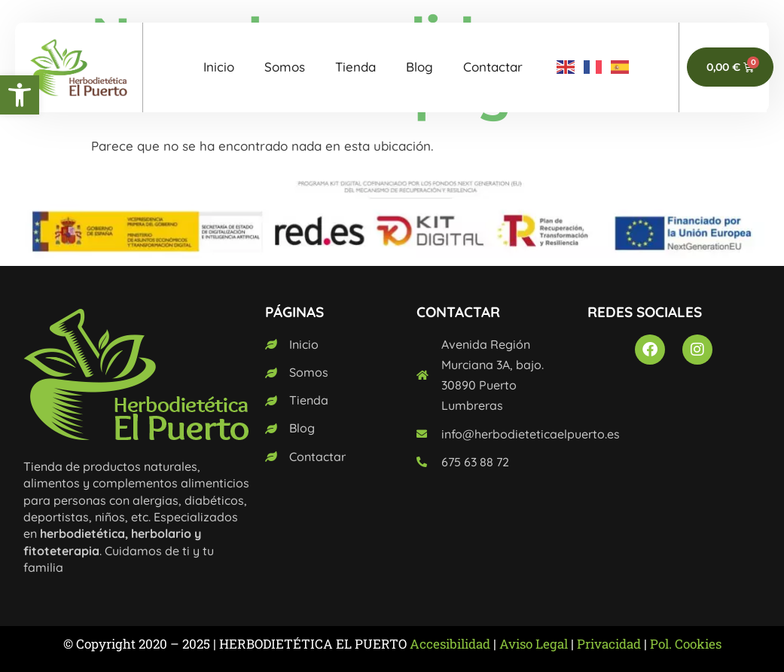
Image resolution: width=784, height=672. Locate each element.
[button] (20, 95)
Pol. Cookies (686, 644)
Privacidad (609, 644)
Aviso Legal (534, 644)
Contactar (493, 67)
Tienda (355, 67)
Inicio (219, 67)
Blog (419, 67)
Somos (285, 67)
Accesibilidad (450, 644)
